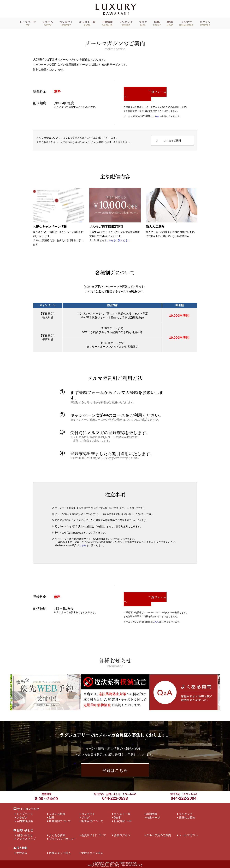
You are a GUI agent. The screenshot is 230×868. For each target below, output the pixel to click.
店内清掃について (60, 821)
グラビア (22, 818)
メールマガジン (188, 835)
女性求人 (22, 853)
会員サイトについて (94, 835)
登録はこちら (115, 770)
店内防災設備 (25, 821)
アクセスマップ (26, 839)
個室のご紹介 (187, 818)
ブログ (143, 23)
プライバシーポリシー (63, 839)
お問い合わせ (25, 835)
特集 (157, 23)
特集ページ (153, 818)
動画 (170, 23)
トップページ (28, 23)
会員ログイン (122, 835)
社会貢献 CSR (123, 821)
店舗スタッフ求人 (60, 853)
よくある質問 (57, 835)
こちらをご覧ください (118, 240)
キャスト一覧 (87, 23)
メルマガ (186, 23)
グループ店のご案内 (159, 835)
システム (48, 23)
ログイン (205, 23)
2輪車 (117, 818)
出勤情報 (107, 23)
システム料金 (57, 814)
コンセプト (66, 23)
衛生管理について (92, 821)
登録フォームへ (145, 94)
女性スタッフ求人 (92, 853)
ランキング (126, 23)
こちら (156, 116)
